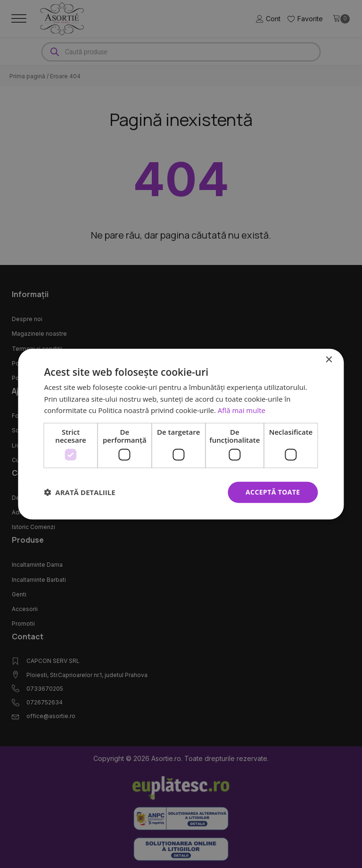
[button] (79, 492)
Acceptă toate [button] (273, 492)
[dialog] (181, 434)
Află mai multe (242, 410)
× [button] (329, 360)
